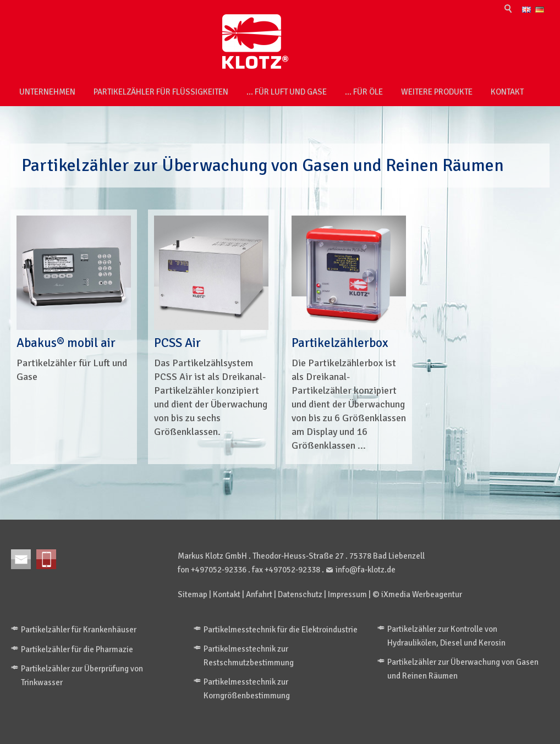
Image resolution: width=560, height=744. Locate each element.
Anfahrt (259, 594)
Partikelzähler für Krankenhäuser (79, 630)
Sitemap (193, 594)
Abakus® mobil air (66, 343)
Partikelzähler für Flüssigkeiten (161, 92)
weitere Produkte (437, 92)
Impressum (347, 594)
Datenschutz (300, 594)
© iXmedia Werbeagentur (417, 594)
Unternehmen (47, 92)
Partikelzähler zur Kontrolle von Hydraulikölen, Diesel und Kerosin (446, 636)
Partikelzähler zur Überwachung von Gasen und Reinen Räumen (463, 669)
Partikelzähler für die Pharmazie (77, 649)
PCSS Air (177, 343)
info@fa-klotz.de (366, 570)
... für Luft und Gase (287, 92)
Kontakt (507, 92)
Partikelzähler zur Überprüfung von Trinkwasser (82, 676)
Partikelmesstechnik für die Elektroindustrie (281, 630)
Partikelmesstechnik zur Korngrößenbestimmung (247, 689)
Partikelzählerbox (340, 343)
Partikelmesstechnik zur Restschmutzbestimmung (249, 656)
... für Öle (364, 92)
